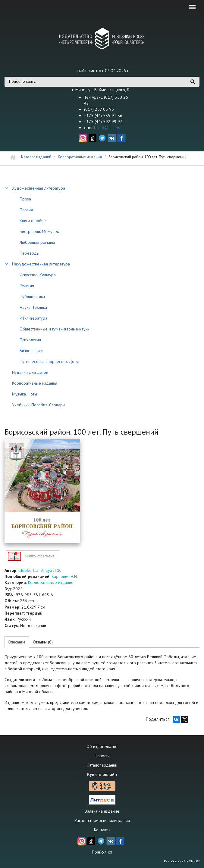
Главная (13, 158)
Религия (27, 286)
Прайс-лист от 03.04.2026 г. (102, 71)
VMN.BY (194, 861)
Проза (25, 199)
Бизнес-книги (31, 351)
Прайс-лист (102, 852)
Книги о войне (33, 221)
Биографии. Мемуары (40, 231)
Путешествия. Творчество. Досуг (50, 361)
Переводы (30, 253)
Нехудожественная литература (41, 264)
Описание (17, 642)
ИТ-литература (33, 318)
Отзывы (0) (43, 642)
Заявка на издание (102, 811)
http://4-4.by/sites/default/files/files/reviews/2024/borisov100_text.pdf (33, 556)
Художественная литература (39, 188)
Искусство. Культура (38, 275)
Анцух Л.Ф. (51, 570)
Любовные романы (37, 242)
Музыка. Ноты (25, 394)
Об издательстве (102, 746)
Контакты (102, 830)
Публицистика (32, 296)
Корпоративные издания (80, 157)
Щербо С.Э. (29, 570)
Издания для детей (30, 372)
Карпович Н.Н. (65, 576)
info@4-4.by (109, 128)
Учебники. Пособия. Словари (38, 405)
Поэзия (26, 210)
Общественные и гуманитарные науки (55, 329)
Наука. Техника (33, 307)
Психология (30, 340)
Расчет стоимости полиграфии (102, 820)
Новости (102, 756)
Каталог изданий (36, 157)
